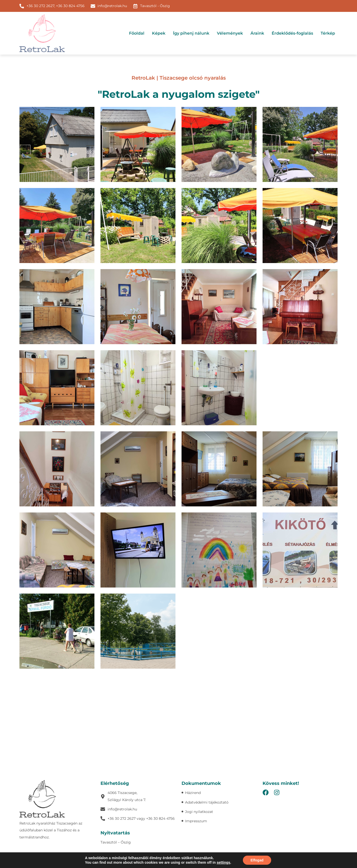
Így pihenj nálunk (191, 33)
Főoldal (137, 33)
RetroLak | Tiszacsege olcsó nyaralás (179, 78)
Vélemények (230, 33)
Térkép (328, 33)
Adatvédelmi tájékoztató (195, 858)
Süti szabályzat (227, 858)
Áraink (257, 33)
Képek (159, 33)
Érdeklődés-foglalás (292, 33)
